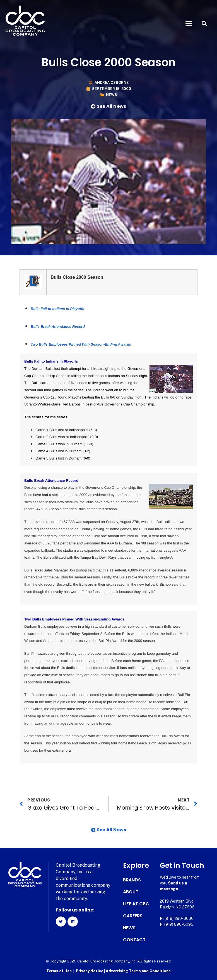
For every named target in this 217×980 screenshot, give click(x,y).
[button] (189, 23)
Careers (133, 916)
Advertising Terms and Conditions (138, 970)
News (112, 95)
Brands (132, 880)
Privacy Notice (90, 970)
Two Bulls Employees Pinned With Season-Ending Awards (81, 344)
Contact (134, 940)
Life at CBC (136, 904)
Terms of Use (59, 970)
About (131, 892)
